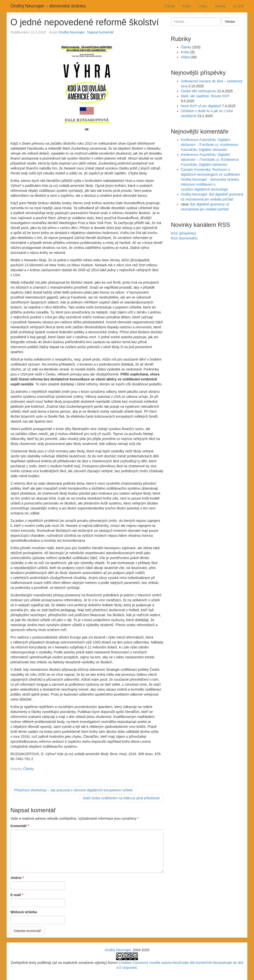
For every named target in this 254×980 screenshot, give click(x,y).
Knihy (187, 6)
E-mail (17, 895)
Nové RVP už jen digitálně (201, 106)
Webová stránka (24, 912)
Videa (203, 6)
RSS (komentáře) (184, 238)
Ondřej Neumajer (72, 32)
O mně (238, 6)
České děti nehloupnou (199, 91)
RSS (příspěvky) (184, 233)
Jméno (17, 878)
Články (170, 6)
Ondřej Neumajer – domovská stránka (48, 6)
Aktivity (220, 6)
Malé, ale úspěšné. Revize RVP (205, 96)
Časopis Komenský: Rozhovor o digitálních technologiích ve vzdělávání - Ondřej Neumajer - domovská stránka (211, 174)
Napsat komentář (101, 32)
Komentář (20, 826)
